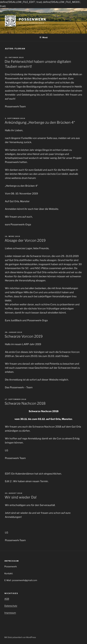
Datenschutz (11, 606)
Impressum (10, 613)
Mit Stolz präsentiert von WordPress (20, 637)
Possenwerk (32, 19)
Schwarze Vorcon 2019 (24, 336)
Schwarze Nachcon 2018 (25, 403)
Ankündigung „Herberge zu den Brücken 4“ (40, 122)
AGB (7, 599)
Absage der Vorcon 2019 (25, 240)
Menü (43, 37)
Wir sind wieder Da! (21, 497)
